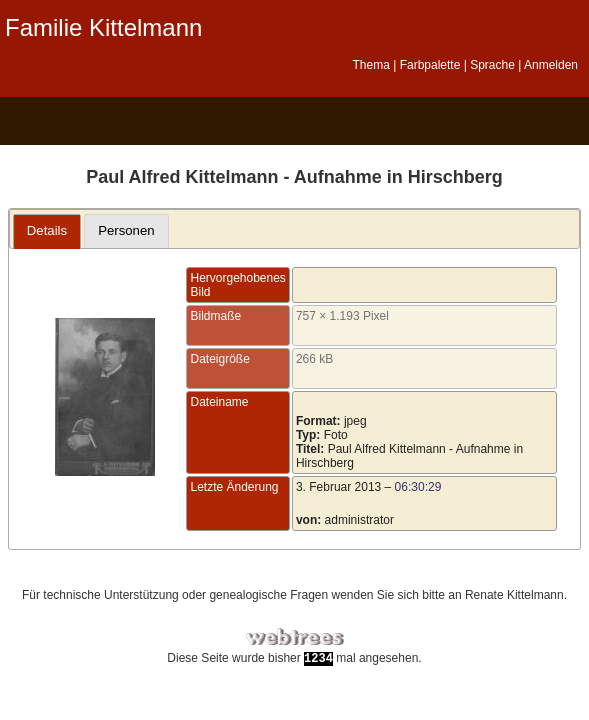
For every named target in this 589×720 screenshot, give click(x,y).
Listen (157, 121)
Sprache (492, 65)
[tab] (47, 231)
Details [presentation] (47, 230)
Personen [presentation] (126, 230)
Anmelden (551, 65)
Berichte (269, 121)
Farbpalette (430, 65)
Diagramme (101, 121)
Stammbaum (45, 121)
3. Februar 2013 (338, 487)
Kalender (213, 121)
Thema (370, 65)
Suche (325, 121)
